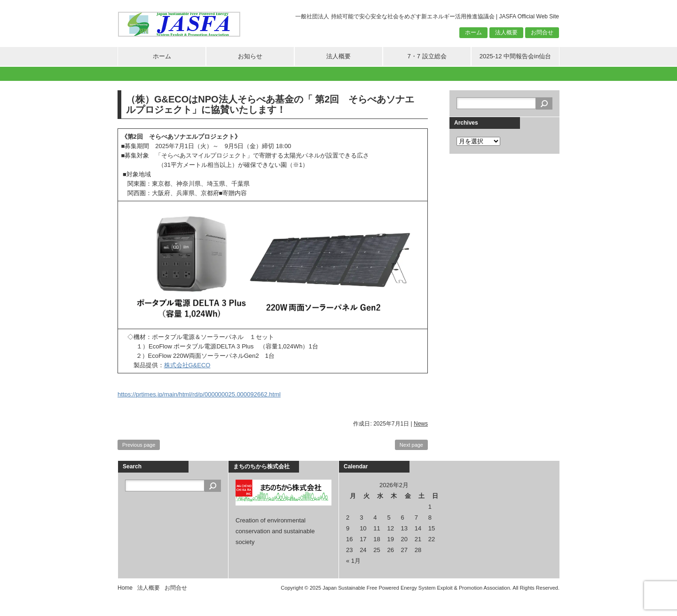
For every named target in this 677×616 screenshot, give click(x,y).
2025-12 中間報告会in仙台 (515, 56)
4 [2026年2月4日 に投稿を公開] (375, 517)
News (421, 424)
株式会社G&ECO (187, 365)
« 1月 (353, 561)
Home (125, 588)
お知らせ (250, 56)
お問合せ (542, 32)
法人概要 (506, 32)
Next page (411, 445)
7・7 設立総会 (427, 56)
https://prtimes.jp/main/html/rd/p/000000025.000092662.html (199, 394)
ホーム (473, 32)
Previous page (139, 445)
